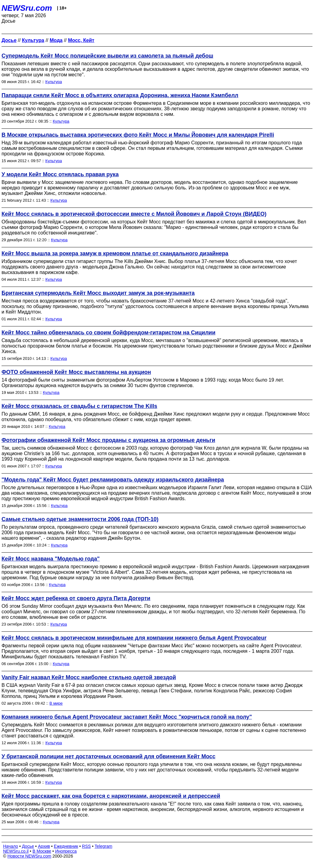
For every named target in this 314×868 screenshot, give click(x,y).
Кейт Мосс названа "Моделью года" (51, 559)
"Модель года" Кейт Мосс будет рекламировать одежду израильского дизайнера (113, 480)
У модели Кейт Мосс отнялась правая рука (60, 174)
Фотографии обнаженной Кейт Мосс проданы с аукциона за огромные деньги (108, 440)
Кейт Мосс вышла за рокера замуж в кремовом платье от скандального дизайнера (115, 253)
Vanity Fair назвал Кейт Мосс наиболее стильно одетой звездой (89, 677)
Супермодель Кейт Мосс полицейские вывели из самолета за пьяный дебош (107, 56)
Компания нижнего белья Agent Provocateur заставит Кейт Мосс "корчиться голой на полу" (127, 717)
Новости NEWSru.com (29, 856)
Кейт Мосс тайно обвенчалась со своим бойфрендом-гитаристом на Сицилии (109, 333)
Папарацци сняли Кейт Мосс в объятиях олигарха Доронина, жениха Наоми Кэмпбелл (120, 95)
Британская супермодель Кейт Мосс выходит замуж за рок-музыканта (98, 293)
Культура (54, 82)
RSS (86, 846)
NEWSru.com (27, 8)
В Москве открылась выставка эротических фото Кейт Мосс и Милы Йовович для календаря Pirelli (138, 135)
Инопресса (66, 851)
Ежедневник (66, 846)
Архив (44, 846)
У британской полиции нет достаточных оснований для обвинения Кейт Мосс (108, 756)
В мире (56, 703)
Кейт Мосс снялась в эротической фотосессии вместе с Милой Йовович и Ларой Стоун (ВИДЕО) (134, 214)
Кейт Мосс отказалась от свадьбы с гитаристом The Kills (79, 406)
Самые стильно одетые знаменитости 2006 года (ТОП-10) (80, 519)
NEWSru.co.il (16, 851)
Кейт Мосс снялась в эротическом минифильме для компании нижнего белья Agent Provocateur (134, 638)
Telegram (104, 846)
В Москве (42, 851)
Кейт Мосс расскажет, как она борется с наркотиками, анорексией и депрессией (111, 796)
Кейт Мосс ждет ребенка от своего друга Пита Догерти (76, 598)
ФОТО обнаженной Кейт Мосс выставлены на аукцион (76, 372)
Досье (28, 846)
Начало (11, 846)
